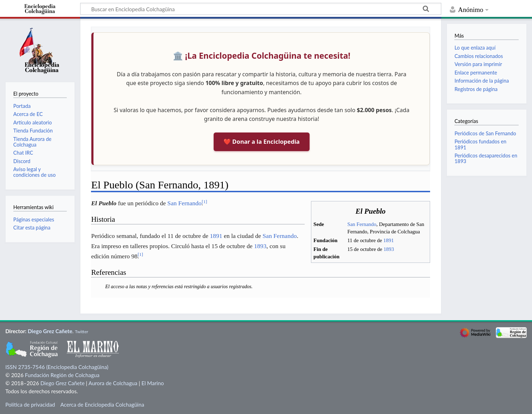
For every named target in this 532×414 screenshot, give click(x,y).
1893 (389, 249)
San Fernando (362, 224)
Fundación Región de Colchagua (62, 375)
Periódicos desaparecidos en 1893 (486, 158)
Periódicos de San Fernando (485, 133)
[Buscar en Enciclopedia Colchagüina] (261, 9)
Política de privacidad (30, 405)
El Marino (153, 383)
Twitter (82, 332)
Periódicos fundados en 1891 (480, 144)
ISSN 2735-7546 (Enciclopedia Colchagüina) (57, 367)
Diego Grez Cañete (50, 331)
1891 (389, 240)
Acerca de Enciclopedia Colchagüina (102, 405)
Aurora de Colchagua (113, 383)
